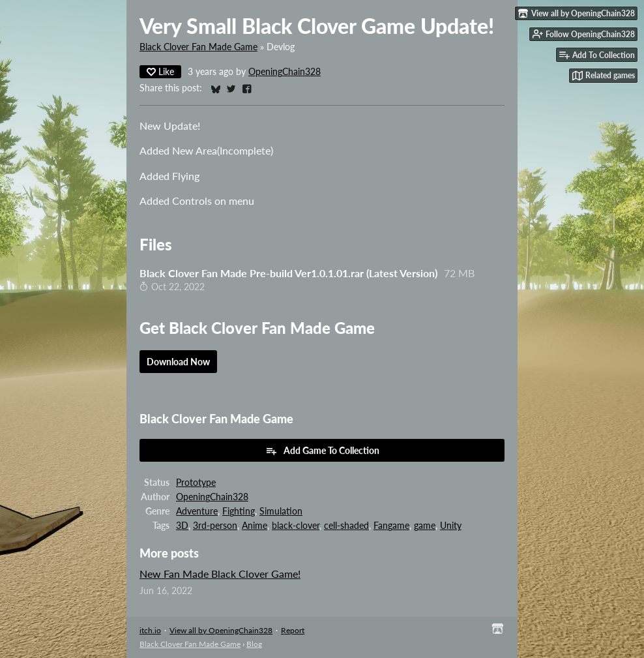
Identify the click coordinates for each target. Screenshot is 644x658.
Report (293, 630)
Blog (254, 644)
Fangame (391, 526)
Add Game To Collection (322, 451)
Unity (451, 526)
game (425, 526)
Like (160, 71)
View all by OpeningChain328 (221, 630)
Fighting (239, 511)
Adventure (197, 511)
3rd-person (215, 526)
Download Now (178, 362)
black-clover (296, 526)
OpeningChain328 (285, 72)
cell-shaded (346, 526)
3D (182, 526)
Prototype (196, 483)
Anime (255, 526)
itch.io (150, 630)
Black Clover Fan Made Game (198, 47)
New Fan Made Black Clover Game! (220, 574)
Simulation (281, 511)
